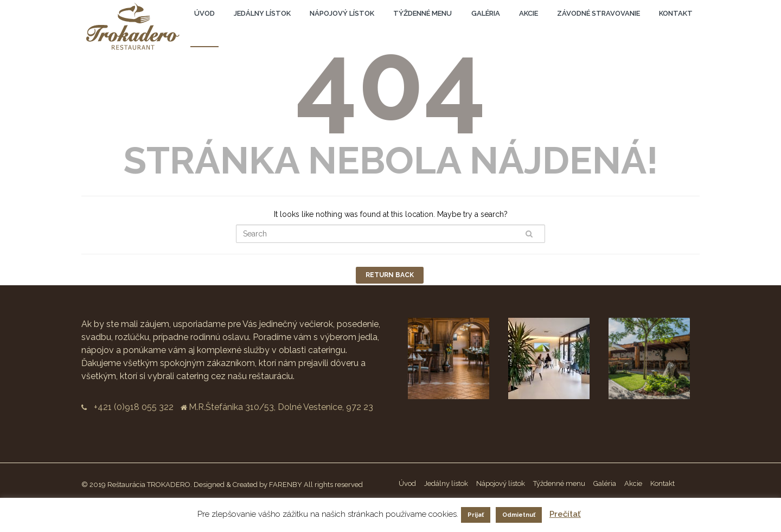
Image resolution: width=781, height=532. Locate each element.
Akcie (529, 13)
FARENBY (286, 485)
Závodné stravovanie (598, 13)
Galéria (486, 13)
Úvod (204, 13)
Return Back (390, 275)
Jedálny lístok (262, 13)
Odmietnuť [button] (519, 515)
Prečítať (565, 514)
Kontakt (676, 13)
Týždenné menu (422, 13)
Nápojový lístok (342, 13)
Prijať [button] (476, 515)
